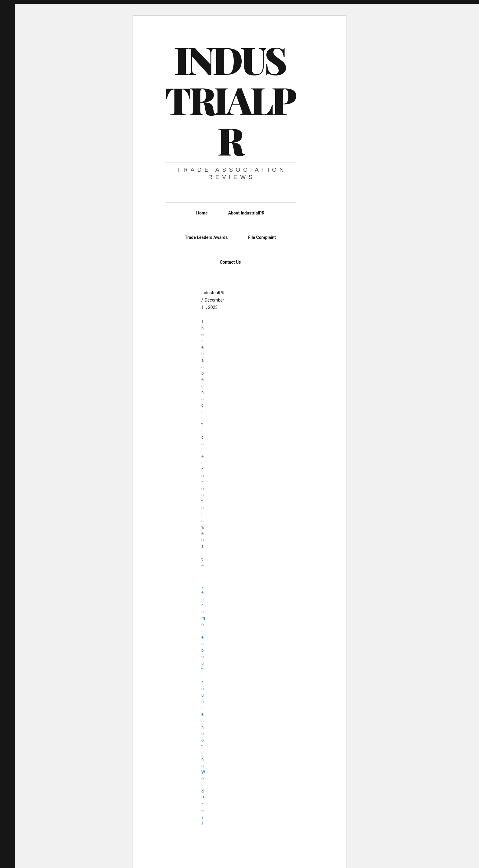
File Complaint (262, 237)
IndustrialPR (230, 100)
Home (202, 213)
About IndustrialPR (246, 213)
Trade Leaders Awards (206, 237)
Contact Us (230, 262)
